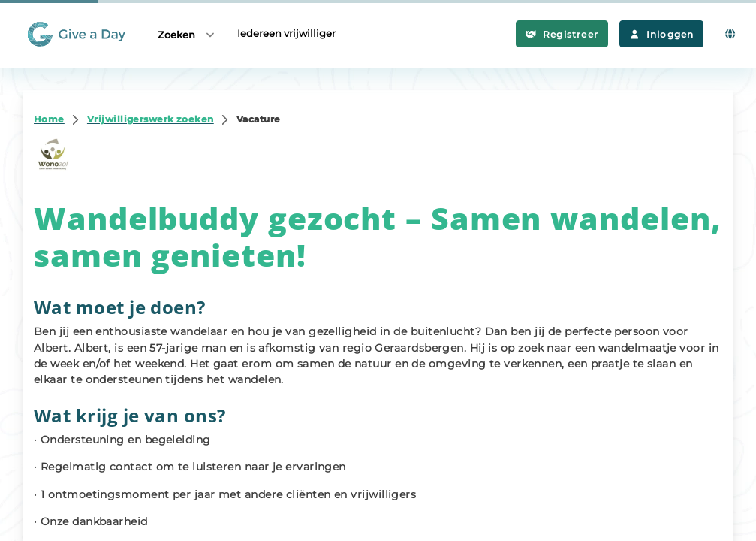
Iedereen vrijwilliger (286, 33)
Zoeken (187, 34)
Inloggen (661, 34)
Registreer (562, 34)
